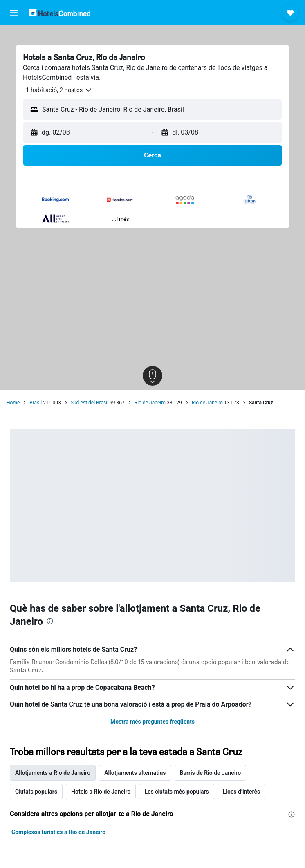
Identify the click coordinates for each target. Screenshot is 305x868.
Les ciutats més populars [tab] (176, 792)
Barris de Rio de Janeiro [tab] (211, 773)
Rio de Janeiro (150, 403)
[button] (14, 13)
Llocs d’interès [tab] (241, 792)
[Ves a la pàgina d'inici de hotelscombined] (60, 12)
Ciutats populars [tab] (36, 792)
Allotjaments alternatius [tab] (135, 773)
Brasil (36, 403)
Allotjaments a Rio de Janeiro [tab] (53, 773)
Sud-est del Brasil (90, 403)
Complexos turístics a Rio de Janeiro (58, 832)
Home (13, 403)
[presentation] (50, 621)
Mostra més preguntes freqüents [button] (152, 722)
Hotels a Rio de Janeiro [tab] (101, 792)
